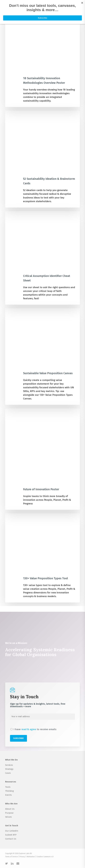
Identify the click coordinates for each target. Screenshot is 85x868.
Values (8, 817)
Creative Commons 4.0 (45, 857)
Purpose (9, 813)
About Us (10, 809)
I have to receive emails (33, 729)
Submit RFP (11, 835)
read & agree (29, 729)
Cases (8, 773)
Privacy (22, 857)
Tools (8, 787)
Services (9, 765)
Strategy (9, 769)
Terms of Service (12, 857)
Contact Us (11, 839)
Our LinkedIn (12, 831)
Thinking (9, 791)
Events (8, 795)
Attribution (31, 857)
